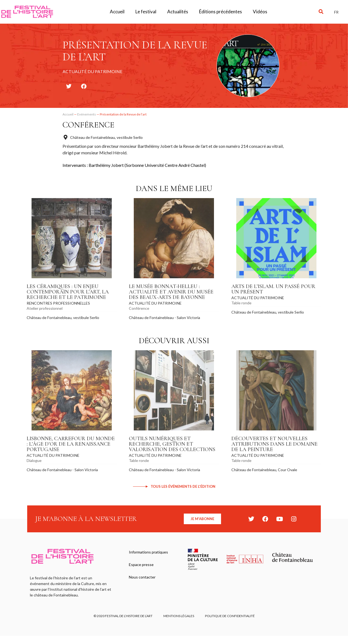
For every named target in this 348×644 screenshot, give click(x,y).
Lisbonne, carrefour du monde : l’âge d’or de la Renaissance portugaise (71, 444)
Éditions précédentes (220, 12)
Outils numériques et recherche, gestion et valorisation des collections (172, 444)
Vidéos (260, 12)
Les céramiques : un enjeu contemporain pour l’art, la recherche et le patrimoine (68, 292)
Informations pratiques (148, 552)
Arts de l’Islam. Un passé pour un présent (273, 289)
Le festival (146, 12)
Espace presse (141, 565)
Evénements (87, 114)
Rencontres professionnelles (58, 303)
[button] (321, 12)
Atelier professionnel (45, 308)
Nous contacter (142, 577)
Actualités (178, 12)
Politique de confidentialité (230, 616)
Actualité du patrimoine (155, 303)
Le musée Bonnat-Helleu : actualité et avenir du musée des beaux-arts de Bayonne (171, 292)
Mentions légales (179, 616)
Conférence (88, 125)
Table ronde (241, 303)
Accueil (117, 12)
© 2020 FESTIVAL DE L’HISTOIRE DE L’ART (123, 616)
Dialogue (34, 460)
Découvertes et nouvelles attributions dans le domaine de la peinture (274, 444)
